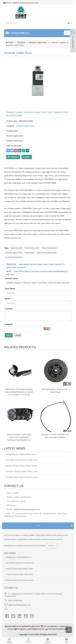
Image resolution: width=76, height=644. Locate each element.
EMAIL (27, 157)
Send (9, 335)
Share (9, 640)
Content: (9, 309)
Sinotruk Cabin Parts (38, 42)
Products (21, 42)
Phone (28, 640)
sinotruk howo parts (14, 257)
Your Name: (10, 289)
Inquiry (47, 640)
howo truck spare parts (47, 253)
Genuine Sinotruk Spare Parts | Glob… (23, 471)
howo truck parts (32, 248)
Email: (8, 299)
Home (11, 42)
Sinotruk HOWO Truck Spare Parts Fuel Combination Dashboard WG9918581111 (19, 437)
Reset (18, 335)
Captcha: (9, 324)
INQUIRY (13, 157)
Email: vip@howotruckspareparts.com (21, 3)
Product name (11, 278)
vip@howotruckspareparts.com (27, 509)
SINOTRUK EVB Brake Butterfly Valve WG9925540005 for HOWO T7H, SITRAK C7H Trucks (19, 392)
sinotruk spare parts (14, 253)
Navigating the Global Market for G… (22, 454)
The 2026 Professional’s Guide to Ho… (23, 460)
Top (66, 640)
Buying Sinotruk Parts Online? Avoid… (23, 466)
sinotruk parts (17, 248)
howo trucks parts (49, 248)
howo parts (29, 253)
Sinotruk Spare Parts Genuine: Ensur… (23, 477)
